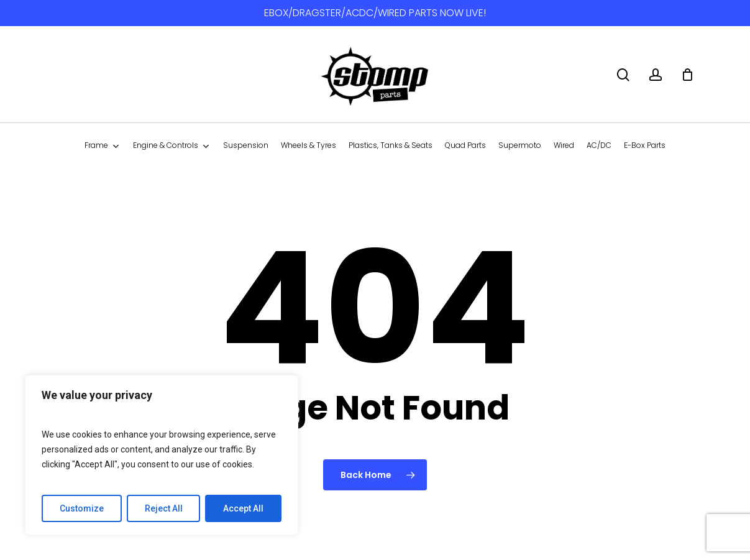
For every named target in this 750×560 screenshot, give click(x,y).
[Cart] (687, 75)
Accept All (243, 508)
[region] (162, 455)
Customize (82, 508)
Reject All (164, 508)
